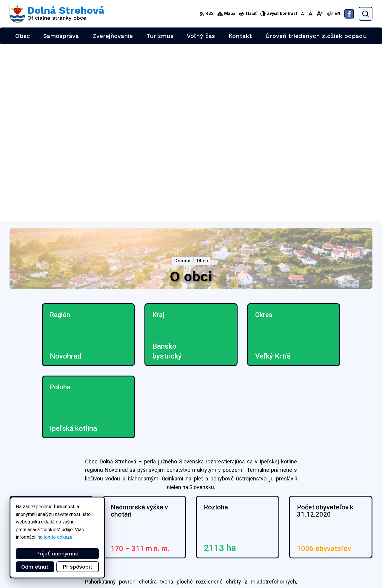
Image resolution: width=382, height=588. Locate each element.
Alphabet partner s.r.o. (88, 514)
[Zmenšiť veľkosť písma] (303, 14)
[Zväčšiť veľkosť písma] (319, 14)
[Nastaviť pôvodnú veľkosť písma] (311, 14)
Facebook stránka (341, 556)
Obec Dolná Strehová (67, 520)
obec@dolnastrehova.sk (347, 549)
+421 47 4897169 (341, 542)
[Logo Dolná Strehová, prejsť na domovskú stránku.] (57, 14)
